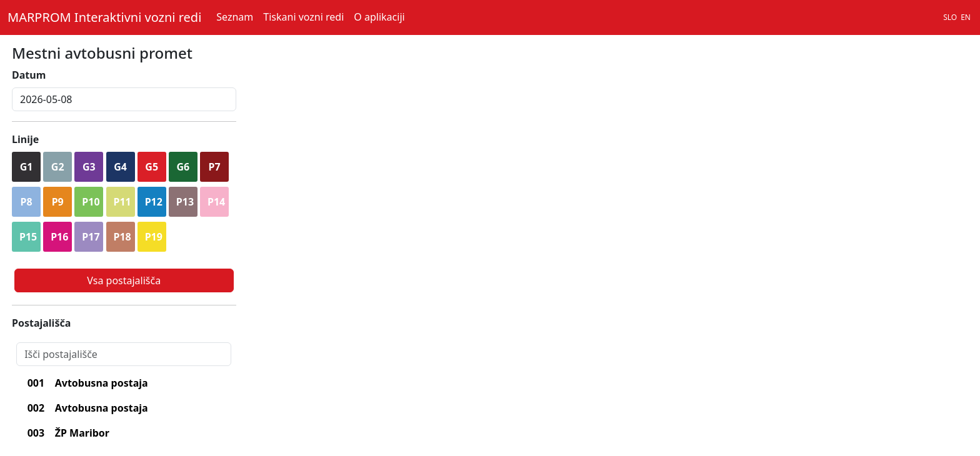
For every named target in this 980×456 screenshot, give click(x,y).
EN (966, 17)
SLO (950, 17)
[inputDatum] (124, 99)
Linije (25, 139)
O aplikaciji (379, 17)
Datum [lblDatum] (29, 75)
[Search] (124, 354)
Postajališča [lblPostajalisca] (41, 323)
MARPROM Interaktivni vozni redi (104, 17)
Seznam (235, 17)
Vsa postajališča (124, 280)
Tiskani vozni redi (303, 17)
